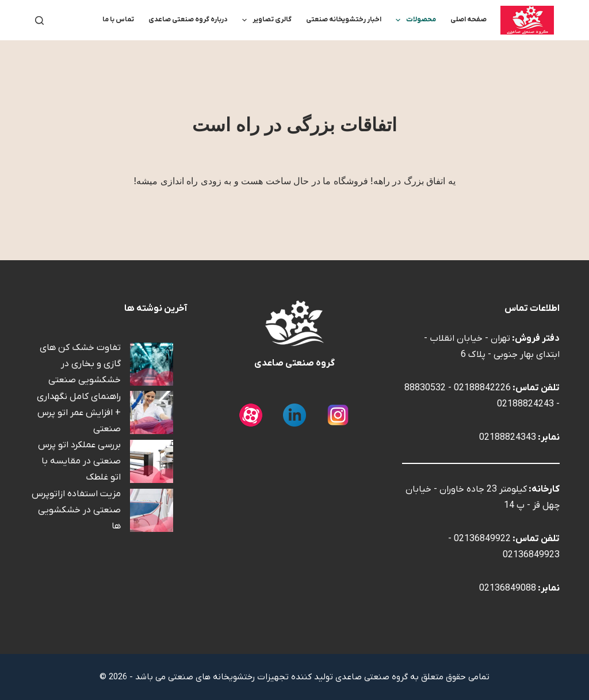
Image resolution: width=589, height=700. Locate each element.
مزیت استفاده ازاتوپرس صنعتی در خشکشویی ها (76, 510)
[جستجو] (39, 20)
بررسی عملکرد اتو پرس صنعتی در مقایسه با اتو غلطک (79, 461)
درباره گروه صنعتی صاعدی (188, 20)
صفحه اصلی (468, 20)
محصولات (414, 20)
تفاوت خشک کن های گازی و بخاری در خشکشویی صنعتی (80, 364)
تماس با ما (118, 20)
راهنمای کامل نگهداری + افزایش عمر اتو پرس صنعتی (79, 413)
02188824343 (508, 438)
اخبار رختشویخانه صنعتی (344, 20)
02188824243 (525, 404)
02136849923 (531, 555)
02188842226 (482, 388)
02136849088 (508, 588)
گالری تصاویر (265, 20)
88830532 (425, 388)
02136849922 (482, 539)
